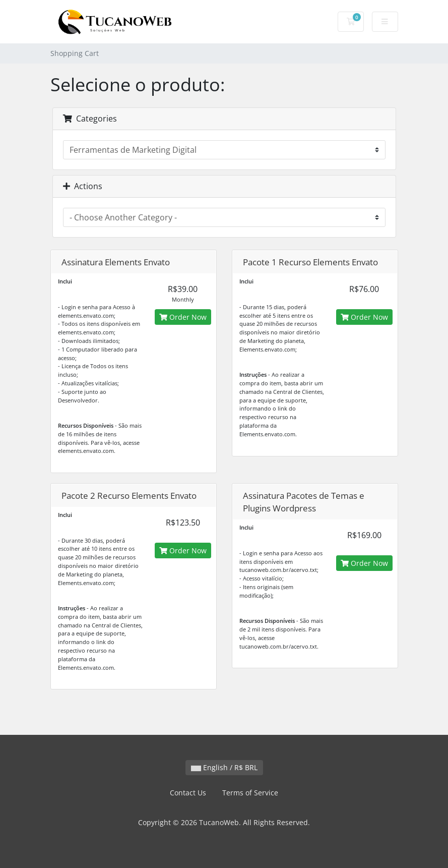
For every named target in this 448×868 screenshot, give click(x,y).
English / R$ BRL (224, 767)
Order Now (183, 317)
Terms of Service (250, 793)
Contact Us (188, 793)
